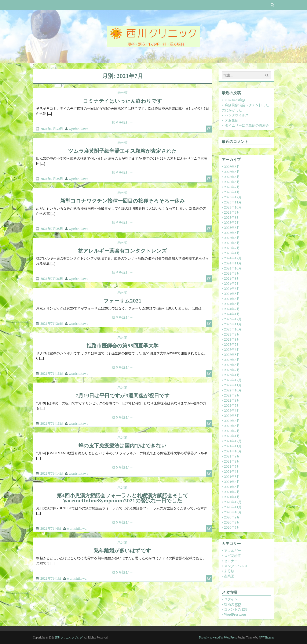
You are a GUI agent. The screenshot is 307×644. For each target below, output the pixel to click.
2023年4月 (232, 360)
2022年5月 (232, 416)
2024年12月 (233, 258)
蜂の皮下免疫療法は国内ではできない (123, 445)
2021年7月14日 (52, 473)
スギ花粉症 (233, 556)
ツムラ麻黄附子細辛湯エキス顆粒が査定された (123, 151)
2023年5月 (232, 355)
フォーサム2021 (123, 301)
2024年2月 (232, 309)
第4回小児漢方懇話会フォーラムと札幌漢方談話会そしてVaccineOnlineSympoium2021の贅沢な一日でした (123, 498)
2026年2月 (232, 187)
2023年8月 (232, 339)
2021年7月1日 (51, 578)
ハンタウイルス (237, 115)
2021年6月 (232, 471)
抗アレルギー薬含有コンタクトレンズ (123, 251)
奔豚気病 (232, 120)
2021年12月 (233, 441)
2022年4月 (232, 421)
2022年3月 (232, 426)
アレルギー (233, 551)
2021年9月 (232, 456)
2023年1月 (232, 375)
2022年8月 (232, 400)
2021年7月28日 (52, 179)
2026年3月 (232, 182)
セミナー (231, 561)
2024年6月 (232, 289)
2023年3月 (232, 365)
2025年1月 (232, 253)
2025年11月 (233, 202)
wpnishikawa (78, 129)
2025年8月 (232, 217)
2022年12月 (233, 380)
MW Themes (266, 637)
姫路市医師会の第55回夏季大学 (123, 345)
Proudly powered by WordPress (218, 637)
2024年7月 (232, 283)
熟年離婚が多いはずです (123, 550)
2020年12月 (233, 502)
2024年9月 (232, 273)
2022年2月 (232, 431)
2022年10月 (233, 390)
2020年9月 (232, 517)
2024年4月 (232, 299)
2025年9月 (232, 212)
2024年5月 (232, 294)
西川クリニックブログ (69, 637)
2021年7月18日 (52, 373)
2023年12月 (233, 319)
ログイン (231, 599)
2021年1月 (232, 497)
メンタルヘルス (236, 566)
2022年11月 (233, 385)
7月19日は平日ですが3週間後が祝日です (123, 395)
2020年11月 (233, 507)
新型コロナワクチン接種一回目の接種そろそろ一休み (123, 201)
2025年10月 (233, 207)
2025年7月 (232, 222)
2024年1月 (232, 314)
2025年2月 (232, 248)
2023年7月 (232, 344)
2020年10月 (233, 512)
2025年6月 (232, 228)
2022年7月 (232, 405)
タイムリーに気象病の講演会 (247, 125)
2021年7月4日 (51, 528)
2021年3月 (232, 487)
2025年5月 (232, 233)
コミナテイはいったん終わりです (123, 101)
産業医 (229, 576)
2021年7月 (232, 466)
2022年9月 (232, 395)
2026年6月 (232, 167)
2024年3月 (232, 304)
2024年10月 (233, 268)
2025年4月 (232, 238)
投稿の (232, 604)
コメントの (236, 609)
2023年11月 (233, 324)
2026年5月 (232, 172)
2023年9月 (232, 334)
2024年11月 (233, 263)
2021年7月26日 (52, 279)
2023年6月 (232, 350)
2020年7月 (232, 527)
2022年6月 (232, 410)
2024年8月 (232, 278)
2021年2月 (232, 492)
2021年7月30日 (52, 129)
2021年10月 (233, 451)
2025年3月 (232, 243)
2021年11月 (233, 446)
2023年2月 (232, 370)
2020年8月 (232, 522)
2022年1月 (232, 436)
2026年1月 (232, 192)
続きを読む (123, 122)
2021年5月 (232, 477)
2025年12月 (233, 197)
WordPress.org (235, 614)
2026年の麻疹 (235, 100)
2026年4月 (232, 177)
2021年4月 (232, 482)
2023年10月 (233, 329)
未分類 (123, 93)
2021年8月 (232, 461)
